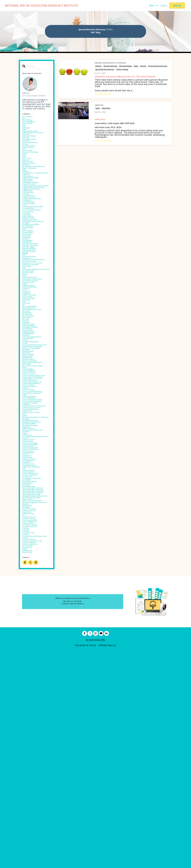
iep (24, 396)
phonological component (36, 528)
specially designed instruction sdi (32, 687)
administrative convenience (30, 141)
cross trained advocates (35, 258)
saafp (25, 589)
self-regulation (30, 629)
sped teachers (30, 692)
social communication (34, 646)
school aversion (31, 600)
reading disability (32, 574)
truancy (27, 750)
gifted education (31, 370)
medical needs (30, 464)
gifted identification (33, 372)
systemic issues (31, 714)
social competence (32, 649)
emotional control (32, 317)
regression (28, 578)
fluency (26, 352)
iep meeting (29, 407)
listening (27, 438)
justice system (30, 431)
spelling (27, 701)
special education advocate (105, 70)
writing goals (30, 769)
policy (25, 530)
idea (25, 392)
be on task (28, 177)
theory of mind (31, 728)
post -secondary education (36, 537)
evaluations (28, 326)
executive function (32, 333)
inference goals (31, 423)
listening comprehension (36, 440)
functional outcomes (34, 363)
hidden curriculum (32, 383)
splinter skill (29, 703)
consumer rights (31, 247)
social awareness (31, 642)
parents (26, 521)
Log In (164, 5)
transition (28, 739)
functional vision (31, 366)
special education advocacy (32, 667)
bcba (25, 173)
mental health (30, 471)
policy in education (32, 532)
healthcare (28, 381)
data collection (30, 267)
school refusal (30, 609)
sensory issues (30, 633)
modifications (30, 473)
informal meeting (32, 425)
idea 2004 (27, 394)
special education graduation (32, 676)
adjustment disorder (33, 137)
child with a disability (34, 208)
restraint (27, 587)
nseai (25, 488)
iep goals (27, 405)
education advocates (33, 309)
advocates (28, 153)
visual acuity (29, 763)
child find (28, 203)
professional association (35, 550)
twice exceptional (32, 756)
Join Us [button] (177, 5)
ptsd (25, 559)
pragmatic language (33, 541)
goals (25, 377)
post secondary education (36, 539)
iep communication (33, 399)
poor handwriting (32, 535)
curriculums (29, 265)
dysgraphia (28, 298)
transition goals (31, 741)
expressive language (33, 337)
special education (32, 664)
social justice (29, 651)
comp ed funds (31, 236)
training (27, 736)
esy (24, 322)
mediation (28, 462)
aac (24, 120)
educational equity (125, 66)
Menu (153, 5)
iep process (28, 414)
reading (27, 567)
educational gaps (32, 315)
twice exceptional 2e (33, 758)
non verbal (28, 482)
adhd (25, 135)
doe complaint (30, 289)
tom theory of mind (33, 730)
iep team (27, 416)
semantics (28, 631)
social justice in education (36, 653)
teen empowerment (33, 723)
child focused (30, 205)
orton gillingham (32, 493)
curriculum (28, 263)
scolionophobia (31, 618)
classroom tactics (32, 216)
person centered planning (36, 526)
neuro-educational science (36, 480)
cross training (30, 260)
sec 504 (26, 620)
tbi (24, 717)
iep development (31, 401)
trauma (27, 743)
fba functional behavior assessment (35, 345)
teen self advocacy (32, 725)
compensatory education (36, 241)
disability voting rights (35, 280)
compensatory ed (32, 238)
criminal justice (31, 256)
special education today (35, 684)
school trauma (30, 616)
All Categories (30, 118)
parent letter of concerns (36, 508)
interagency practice (33, 427)
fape (25, 341)
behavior (98, 66)
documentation (31, 284)
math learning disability (35, 460)
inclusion (143, 66)
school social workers (34, 614)
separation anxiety (32, 635)
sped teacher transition (35, 690)
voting (26, 765)
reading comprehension (35, 572)
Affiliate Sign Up (107, 863)
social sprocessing (32, 657)
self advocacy (29, 624)
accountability (30, 127)
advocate (27, 148)
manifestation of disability (31, 457)
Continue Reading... (103, 94)
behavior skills (30, 181)
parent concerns (31, 497)
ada (24, 129)
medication (28, 467)
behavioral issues (31, 184)
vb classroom (30, 761)
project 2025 (29, 554)
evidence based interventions (30, 329)
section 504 (28, 622)
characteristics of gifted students (36, 200)
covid (25, 249)
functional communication (31, 360)
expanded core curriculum (36, 335)
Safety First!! (100, 105)
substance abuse (31, 710)
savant (26, 598)
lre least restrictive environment (33, 452)
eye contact (29, 339)
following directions (33, 357)
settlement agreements (35, 638)
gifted (26, 368)
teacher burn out (32, 719)
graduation (28, 379)
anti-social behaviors (33, 155)
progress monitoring (33, 552)
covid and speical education (32, 253)
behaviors (28, 186)
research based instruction (158, 66)
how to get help (31, 388)
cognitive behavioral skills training (36, 220)
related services (31, 581)
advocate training (32, 151)
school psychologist (33, 605)
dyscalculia (28, 295)
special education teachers (32, 680)
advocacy (27, 144)
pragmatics (28, 543)
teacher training (122, 70)
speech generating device (36, 695)
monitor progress (32, 475)
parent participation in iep (36, 513)
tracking (27, 734)
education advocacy (110, 66)
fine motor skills (31, 348)
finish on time (30, 350)
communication (31, 232)
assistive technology (33, 168)
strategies (28, 706)
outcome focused (32, 495)
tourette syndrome (33, 732)
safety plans (106, 108)
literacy (27, 445)
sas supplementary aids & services (36, 595)
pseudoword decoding (34, 556)
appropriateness (31, 162)
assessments (29, 166)
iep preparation (31, 412)
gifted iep (28, 374)
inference (27, 420)
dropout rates (30, 291)
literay (26, 449)
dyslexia (27, 300)
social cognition (31, 644)
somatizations (30, 660)
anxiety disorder (31, 159)
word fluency (30, 767)
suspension (28, 712)
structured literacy (33, 708)
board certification (32, 192)
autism (26, 170)
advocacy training (32, 146)
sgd (24, 640)
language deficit (31, 434)
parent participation (33, 510)
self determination (32, 627)
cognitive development (35, 227)
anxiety (26, 157)
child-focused (30, 212)
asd (24, 164)
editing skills (29, 304)
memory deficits (31, 469)
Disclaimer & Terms (86, 863)
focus (25, 355)
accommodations (32, 124)
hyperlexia (28, 390)
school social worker (33, 611)
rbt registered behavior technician (35, 564)
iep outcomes (30, 410)
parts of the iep (31, 524)
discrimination (30, 282)
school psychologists (33, 607)
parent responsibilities (35, 515)
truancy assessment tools (36, 754)
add (24, 131)
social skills (28, 655)
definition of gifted (33, 271)
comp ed (27, 234)
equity (136, 66)
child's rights (29, 210)
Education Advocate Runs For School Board (112, 63)
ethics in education (32, 324)
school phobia (30, 603)
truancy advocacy (32, 752)
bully (25, 195)
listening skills (30, 442)
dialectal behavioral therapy (33, 275)
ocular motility (30, 491)
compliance (29, 243)
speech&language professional (32, 698)
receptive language (33, 576)
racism (26, 561)
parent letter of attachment (31, 505)
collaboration (30, 230)
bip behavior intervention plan (36, 189)
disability (27, 278)
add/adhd (28, 133)
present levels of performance (32, 547)
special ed (28, 662)
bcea (25, 175)
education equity (31, 311)
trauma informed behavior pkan (32, 746)
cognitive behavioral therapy (33, 224)
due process (29, 293)
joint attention (30, 429)
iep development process (36, 403)
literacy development (34, 447)
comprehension (31, 245)
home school (29, 385)
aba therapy (29, 122)
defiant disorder (31, 269)
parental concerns (32, 519)
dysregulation (30, 302)
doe (24, 287)
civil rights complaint (34, 214)
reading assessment (33, 570)
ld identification (31, 436)
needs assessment (32, 478)
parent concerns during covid (35, 501)
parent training (31, 517)
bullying (27, 197)
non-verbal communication (31, 485)
